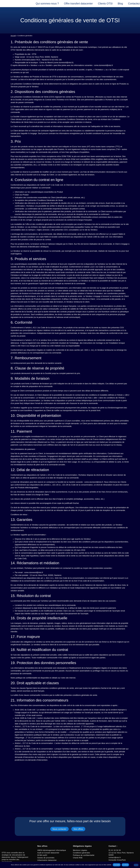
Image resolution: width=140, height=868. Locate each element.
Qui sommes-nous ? (47, 4)
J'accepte (117, 865)
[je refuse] (136, 865)
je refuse (125, 865)
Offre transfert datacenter (78, 4)
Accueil (13, 36)
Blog (120, 4)
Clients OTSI (105, 4)
